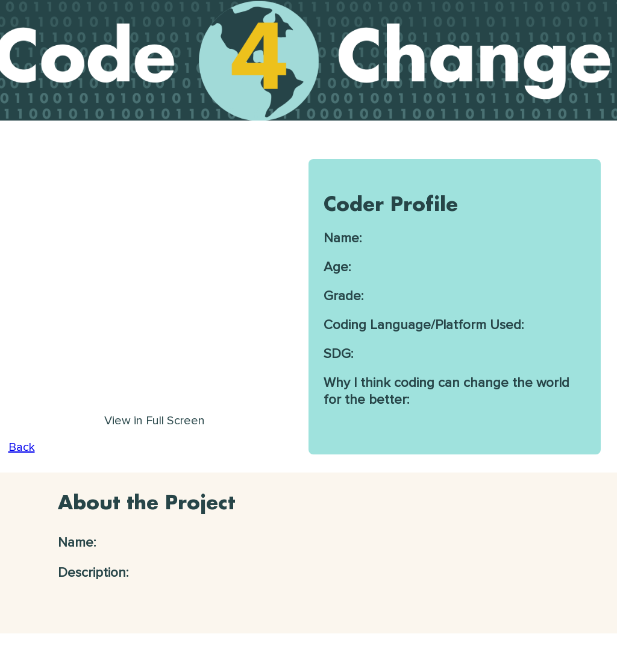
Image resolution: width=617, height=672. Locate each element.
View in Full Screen (155, 421)
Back (22, 447)
